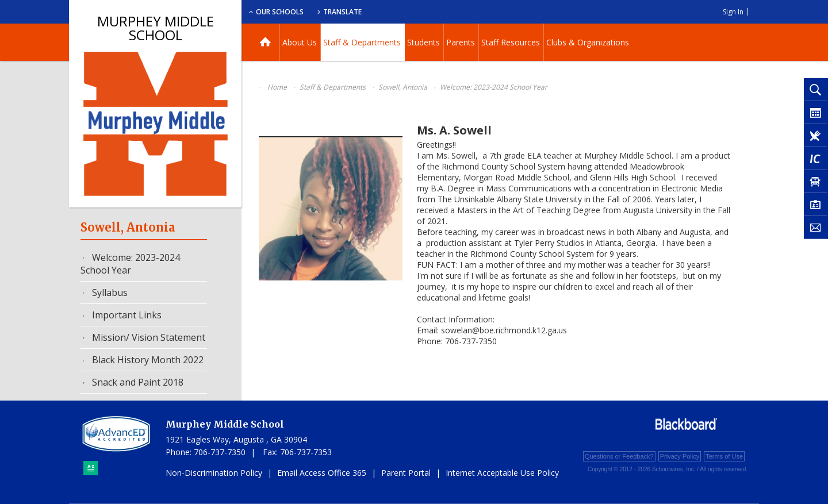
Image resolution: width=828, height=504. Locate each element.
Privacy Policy (680, 456)
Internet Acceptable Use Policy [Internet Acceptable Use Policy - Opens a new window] (502, 473)
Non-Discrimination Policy (214, 473)
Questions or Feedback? (619, 456)
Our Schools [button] (363, 12)
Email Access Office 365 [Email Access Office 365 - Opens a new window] (322, 473)
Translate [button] (429, 12)
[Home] (265, 42)
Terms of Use (724, 456)
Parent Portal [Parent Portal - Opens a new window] (406, 473)
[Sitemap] (91, 468)
